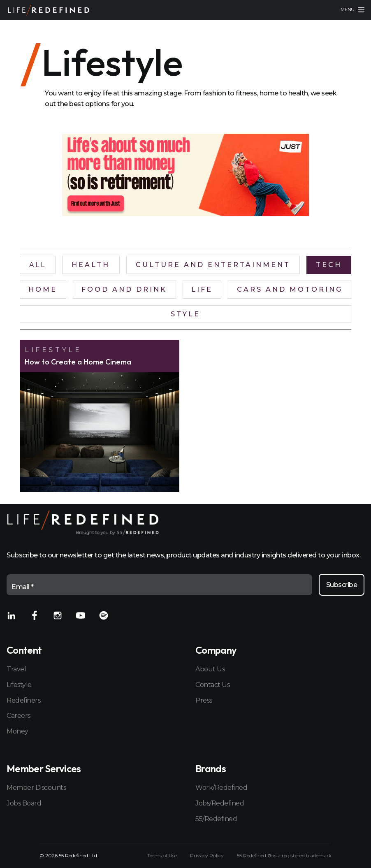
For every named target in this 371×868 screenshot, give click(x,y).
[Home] (49, 10)
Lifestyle (19, 685)
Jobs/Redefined (220, 803)
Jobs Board (24, 803)
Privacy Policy (207, 856)
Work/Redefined (221, 788)
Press (204, 700)
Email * (23, 587)
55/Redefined (216, 819)
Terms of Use (162, 856)
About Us (210, 669)
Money (17, 731)
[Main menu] (352, 10)
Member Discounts (36, 788)
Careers (19, 716)
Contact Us (212, 685)
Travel (16, 669)
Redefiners (23, 700)
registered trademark (307, 855)
